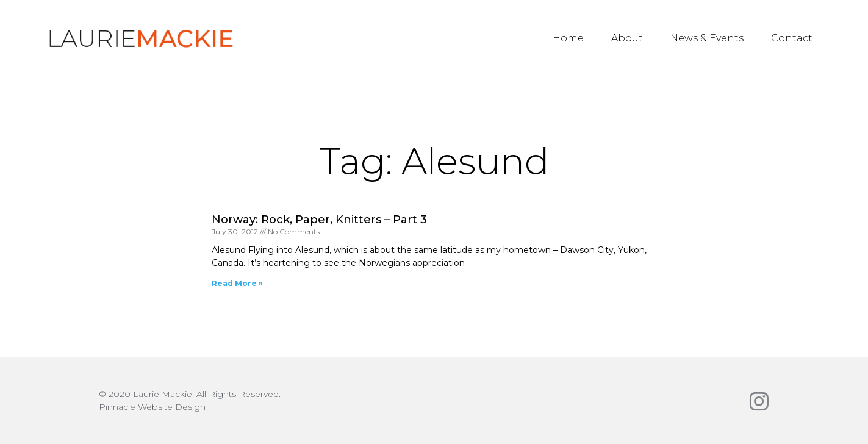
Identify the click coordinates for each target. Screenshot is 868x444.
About (627, 38)
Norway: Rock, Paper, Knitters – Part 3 (319, 220)
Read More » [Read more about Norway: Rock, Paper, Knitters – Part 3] (237, 283)
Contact (792, 38)
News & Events (707, 38)
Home (568, 38)
